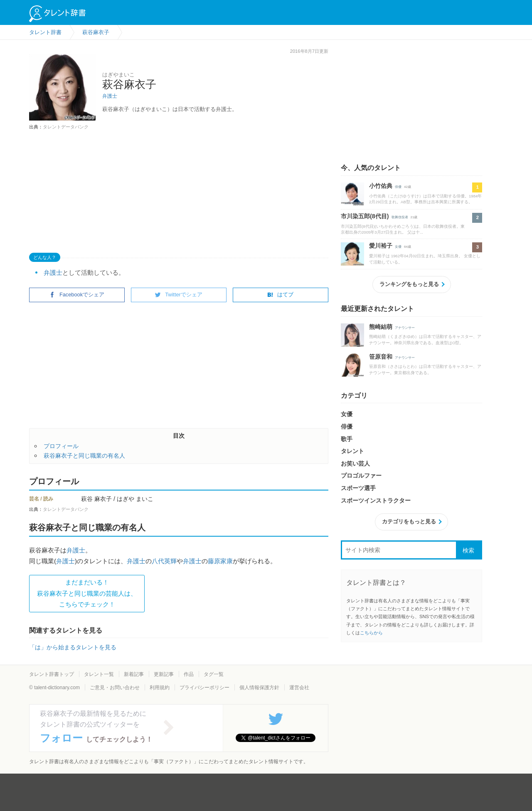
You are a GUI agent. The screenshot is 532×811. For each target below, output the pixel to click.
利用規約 (160, 688)
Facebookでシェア (77, 295)
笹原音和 (381, 357)
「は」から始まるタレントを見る (73, 647)
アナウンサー (405, 328)
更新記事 (164, 674)
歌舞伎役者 (400, 217)
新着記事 (134, 674)
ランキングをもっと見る (409, 284)
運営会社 (299, 688)
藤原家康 (220, 561)
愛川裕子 (381, 246)
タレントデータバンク (66, 127)
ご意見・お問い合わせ (115, 688)
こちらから (371, 633)
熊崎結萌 (381, 327)
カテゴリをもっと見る (409, 521)
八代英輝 (164, 561)
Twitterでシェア (179, 295)
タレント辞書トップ (52, 674)
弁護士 (110, 96)
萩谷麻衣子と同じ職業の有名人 (84, 456)
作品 (189, 674)
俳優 (398, 187)
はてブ (280, 295)
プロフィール (61, 446)
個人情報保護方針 (259, 688)
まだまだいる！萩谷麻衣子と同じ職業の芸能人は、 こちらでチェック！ (87, 593)
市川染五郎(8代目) (365, 216)
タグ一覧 (214, 674)
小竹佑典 (381, 186)
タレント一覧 (99, 674)
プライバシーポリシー (204, 688)
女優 (398, 247)
